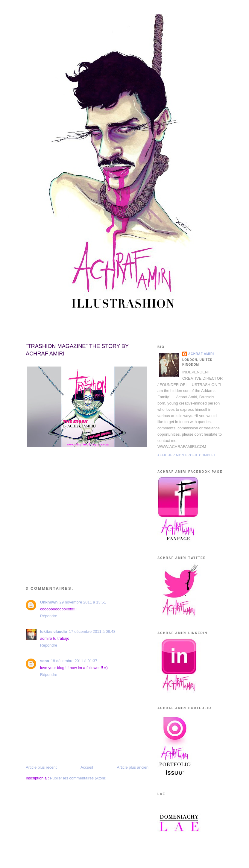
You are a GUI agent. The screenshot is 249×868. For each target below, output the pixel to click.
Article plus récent (41, 767)
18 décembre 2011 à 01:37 (74, 661)
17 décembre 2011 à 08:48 (92, 631)
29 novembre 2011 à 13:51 (83, 602)
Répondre (49, 616)
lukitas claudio (54, 631)
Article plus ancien (133, 767)
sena (45, 661)
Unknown (49, 602)
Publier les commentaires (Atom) (78, 778)
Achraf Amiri (201, 354)
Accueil (87, 767)
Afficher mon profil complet (187, 455)
